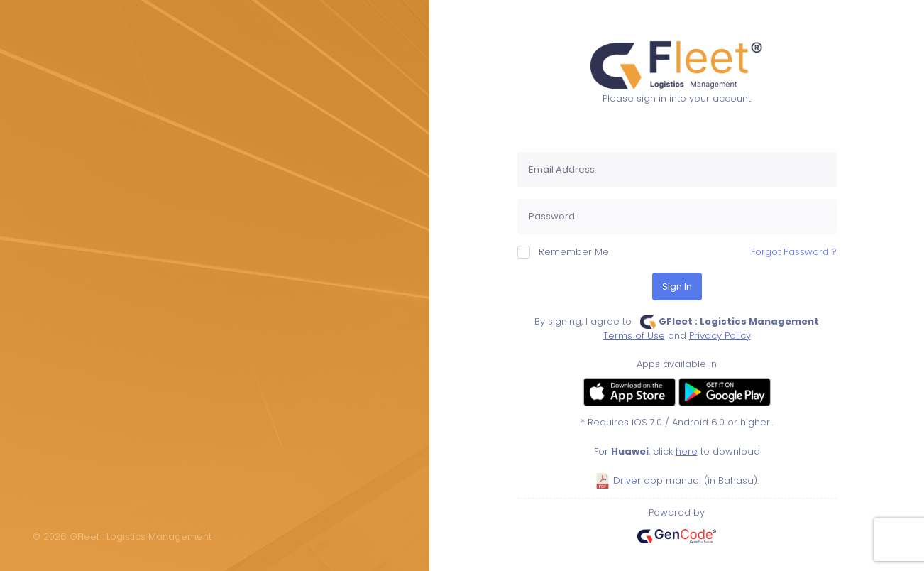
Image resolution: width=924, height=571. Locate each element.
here (687, 451)
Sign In (677, 287)
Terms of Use (634, 336)
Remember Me (563, 252)
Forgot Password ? (794, 252)
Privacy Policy (720, 336)
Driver (618, 480)
